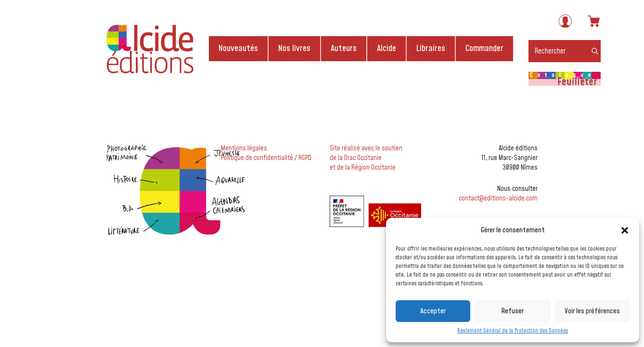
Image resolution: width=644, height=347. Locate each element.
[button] (625, 230)
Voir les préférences (592, 311)
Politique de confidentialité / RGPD (266, 158)
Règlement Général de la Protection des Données (513, 331)
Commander (484, 48)
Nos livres (294, 48)
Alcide (386, 48)
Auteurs (344, 48)
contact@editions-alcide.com (498, 199)
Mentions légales (244, 148)
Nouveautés (238, 48)
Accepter (433, 311)
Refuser (512, 311)
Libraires (431, 48)
